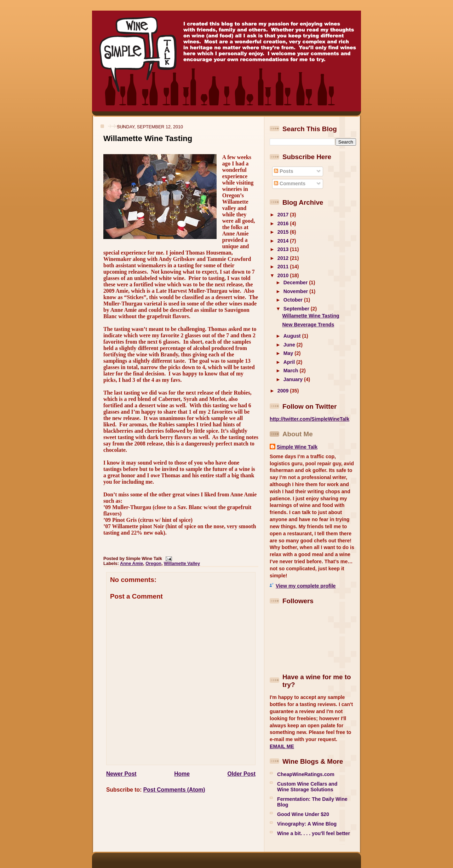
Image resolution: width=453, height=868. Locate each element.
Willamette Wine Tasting (148, 138)
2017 (284, 215)
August (293, 336)
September (297, 309)
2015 (284, 232)
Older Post (242, 774)
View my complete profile (306, 586)
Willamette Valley (182, 564)
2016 (284, 223)
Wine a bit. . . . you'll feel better (314, 833)
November (296, 291)
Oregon (153, 564)
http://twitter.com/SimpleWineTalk (309, 419)
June (290, 345)
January (294, 379)
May (289, 353)
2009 (284, 391)
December (296, 282)
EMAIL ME (282, 746)
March (292, 371)
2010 (284, 275)
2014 (284, 241)
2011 (284, 267)
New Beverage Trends (308, 325)
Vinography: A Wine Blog (307, 824)
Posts (283, 171)
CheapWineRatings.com (306, 774)
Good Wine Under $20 (303, 814)
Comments (290, 183)
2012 (284, 258)
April (290, 362)
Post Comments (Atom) (174, 790)
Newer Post (121, 774)
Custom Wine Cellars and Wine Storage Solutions (307, 787)
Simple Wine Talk (297, 447)
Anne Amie (131, 564)
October (294, 300)
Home (182, 774)
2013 (284, 249)
